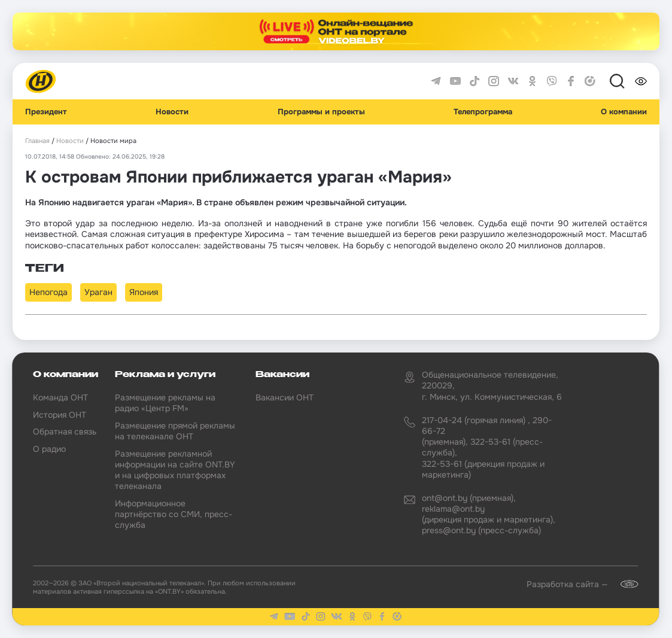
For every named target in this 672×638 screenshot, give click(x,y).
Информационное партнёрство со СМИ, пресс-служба (174, 514)
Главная (37, 141)
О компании (624, 112)
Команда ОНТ (60, 397)
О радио (49, 449)
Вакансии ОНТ (285, 397)
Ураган (98, 292)
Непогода (48, 292)
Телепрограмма (483, 112)
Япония (144, 292)
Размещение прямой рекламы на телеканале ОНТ (175, 431)
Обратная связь (65, 432)
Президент (46, 112)
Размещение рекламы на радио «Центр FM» (165, 403)
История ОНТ (60, 415)
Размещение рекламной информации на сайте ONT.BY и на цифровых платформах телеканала (175, 470)
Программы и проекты (321, 112)
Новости (172, 112)
